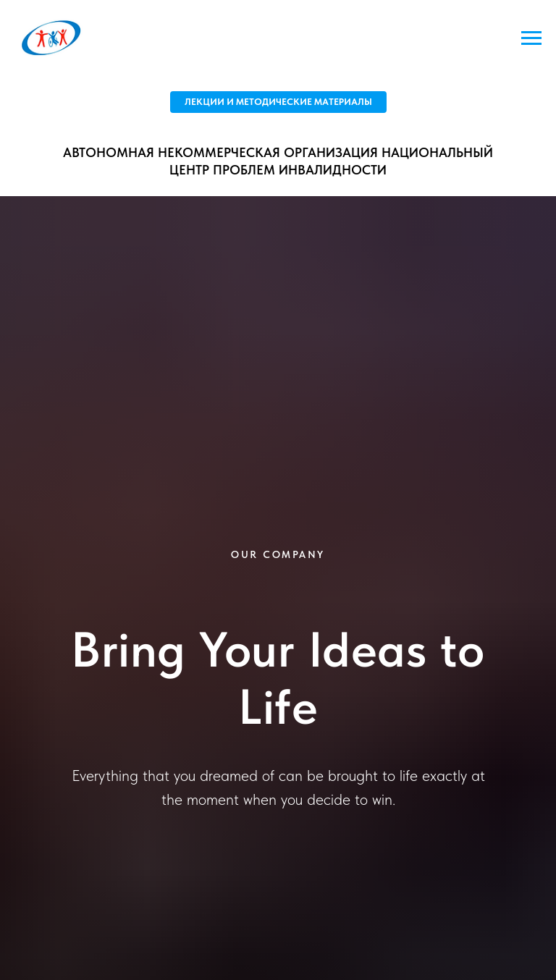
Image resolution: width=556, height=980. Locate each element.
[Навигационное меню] (531, 38)
